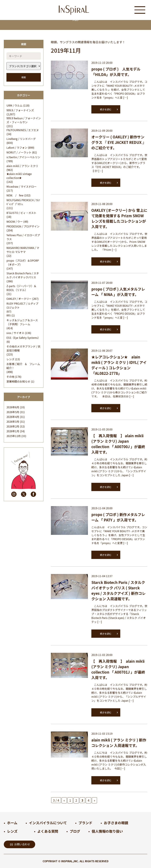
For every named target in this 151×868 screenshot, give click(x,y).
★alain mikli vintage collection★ (19, 176)
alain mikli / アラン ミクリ (22, 166)
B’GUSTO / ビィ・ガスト (21, 213)
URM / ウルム (14, 105)
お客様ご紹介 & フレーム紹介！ (23, 366)
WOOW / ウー (15, 222)
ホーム (12, 823)
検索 (24, 77)
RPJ (9, 315)
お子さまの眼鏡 (116, 823)
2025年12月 (14, 436)
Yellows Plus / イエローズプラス (23, 237)
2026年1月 (13, 431)
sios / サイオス (15, 333)
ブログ (75, 831)
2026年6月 (13, 407)
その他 (10, 377)
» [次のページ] (94, 800)
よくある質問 (48, 831)
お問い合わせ (20, 844)
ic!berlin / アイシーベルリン (23, 157)
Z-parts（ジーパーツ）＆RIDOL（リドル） (21, 288)
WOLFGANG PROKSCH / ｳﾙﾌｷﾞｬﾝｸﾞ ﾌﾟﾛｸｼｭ (23, 202)
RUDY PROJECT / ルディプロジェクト (22, 305)
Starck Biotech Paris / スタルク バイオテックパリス (23, 275)
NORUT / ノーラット (19, 152)
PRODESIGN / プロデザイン (23, 226)
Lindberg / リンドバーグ (21, 139)
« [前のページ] (64, 800)
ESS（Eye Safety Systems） (23, 338)
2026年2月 (13, 426)
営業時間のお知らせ (18, 381)
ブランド (85, 823)
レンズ (10, 359)
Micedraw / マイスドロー (21, 186)
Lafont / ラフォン (17, 148)
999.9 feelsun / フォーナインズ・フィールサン (24, 120)
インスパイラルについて (48, 823)
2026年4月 (13, 417)
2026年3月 (13, 422)
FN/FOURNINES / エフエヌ (23, 130)
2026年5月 (13, 412)
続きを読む (106, 109)
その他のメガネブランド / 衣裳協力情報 (23, 348)
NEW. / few (15, 195)
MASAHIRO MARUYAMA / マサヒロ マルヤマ (23, 250)
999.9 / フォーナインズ (20, 110)
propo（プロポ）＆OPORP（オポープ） (23, 262)
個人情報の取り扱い (107, 831)
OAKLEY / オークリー (19, 299)
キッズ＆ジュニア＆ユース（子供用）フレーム (22, 322)
